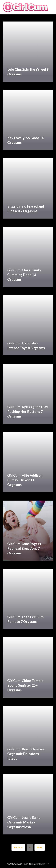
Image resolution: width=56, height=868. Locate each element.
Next (40, 847)
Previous (18, 847)
